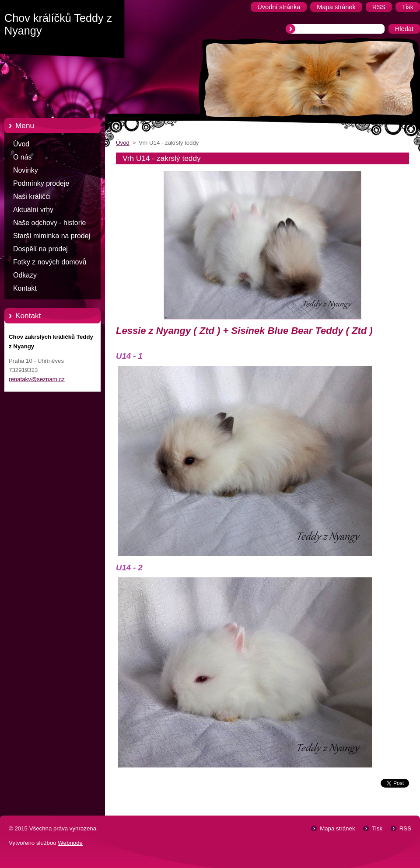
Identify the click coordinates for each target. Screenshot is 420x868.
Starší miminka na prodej (52, 236)
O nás (22, 157)
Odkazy (25, 275)
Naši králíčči (32, 196)
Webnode (70, 843)
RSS (405, 828)
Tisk (377, 828)
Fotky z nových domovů (50, 262)
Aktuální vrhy (33, 210)
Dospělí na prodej (40, 249)
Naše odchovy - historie (49, 223)
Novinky (26, 170)
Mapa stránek (337, 828)
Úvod (21, 144)
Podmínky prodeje (41, 183)
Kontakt (25, 288)
